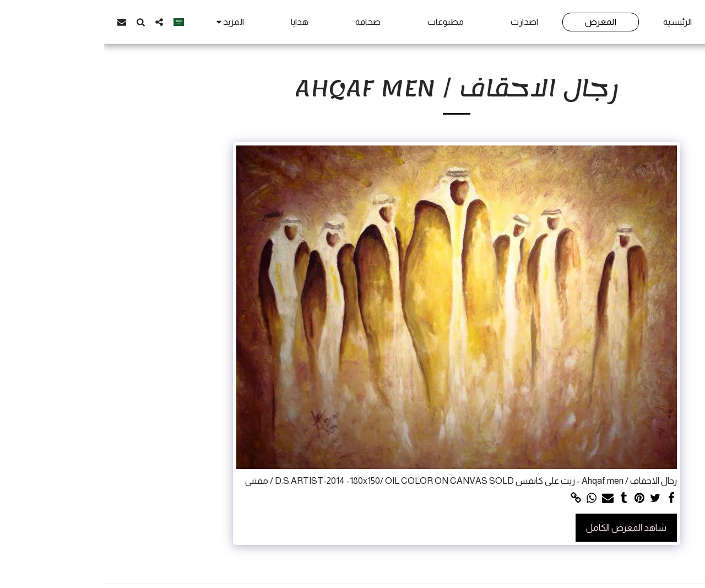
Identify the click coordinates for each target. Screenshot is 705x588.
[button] (55, 22)
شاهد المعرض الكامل (522, 527)
